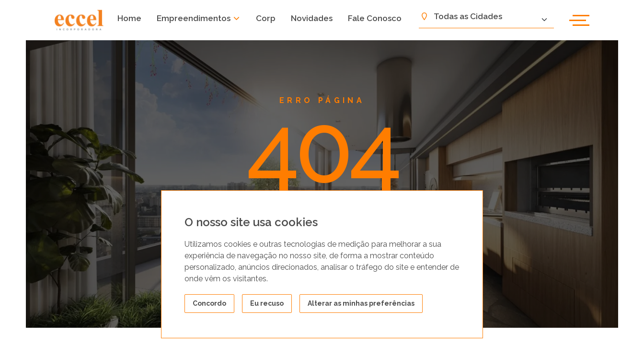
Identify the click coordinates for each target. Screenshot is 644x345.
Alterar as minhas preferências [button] (361, 303)
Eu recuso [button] (267, 303)
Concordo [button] (209, 303)
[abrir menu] (579, 20)
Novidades (312, 18)
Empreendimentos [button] (199, 18)
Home (129, 18)
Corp (266, 18)
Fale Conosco (375, 18)
